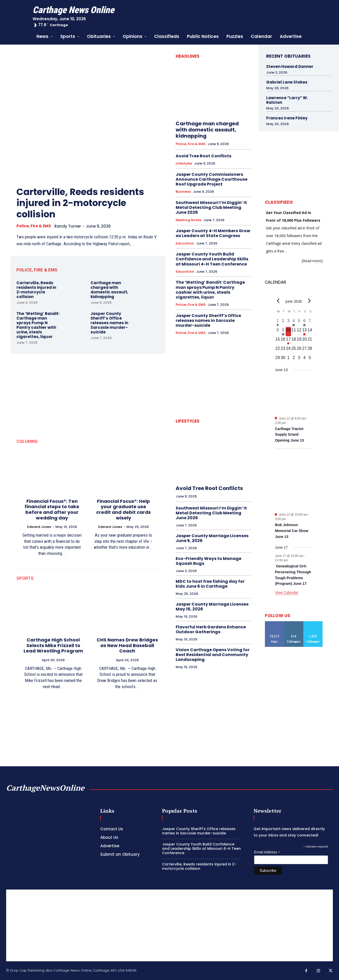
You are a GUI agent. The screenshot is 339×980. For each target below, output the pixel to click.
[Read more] (312, 261)
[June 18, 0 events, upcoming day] (294, 341)
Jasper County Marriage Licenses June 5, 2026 (212, 538)
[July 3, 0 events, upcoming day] (299, 359)
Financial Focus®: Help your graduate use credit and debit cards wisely (123, 509)
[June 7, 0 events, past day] (310, 322)
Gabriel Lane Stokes (287, 82)
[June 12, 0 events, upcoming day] (299, 332)
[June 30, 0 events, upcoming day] (283, 359)
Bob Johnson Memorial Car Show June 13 (292, 531)
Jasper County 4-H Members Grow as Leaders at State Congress (213, 233)
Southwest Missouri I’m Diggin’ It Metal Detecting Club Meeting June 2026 (211, 207)
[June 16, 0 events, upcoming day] (283, 341)
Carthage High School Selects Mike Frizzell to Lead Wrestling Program (53, 645)
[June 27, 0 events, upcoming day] (305, 350)
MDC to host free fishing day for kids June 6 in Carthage (210, 584)
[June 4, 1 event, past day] (294, 322)
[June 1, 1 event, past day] (278, 322)
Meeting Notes (188, 220)
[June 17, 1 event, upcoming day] (288, 341)
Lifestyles (184, 164)
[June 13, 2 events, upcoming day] (305, 332)
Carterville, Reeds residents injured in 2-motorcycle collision (82, 203)
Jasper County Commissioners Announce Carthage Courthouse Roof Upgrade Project (212, 179)
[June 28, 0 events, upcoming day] (310, 350)
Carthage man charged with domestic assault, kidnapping (109, 289)
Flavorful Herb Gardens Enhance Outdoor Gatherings (211, 629)
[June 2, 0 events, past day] (283, 322)
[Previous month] (278, 301)
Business (183, 192)
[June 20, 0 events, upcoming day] (305, 341)
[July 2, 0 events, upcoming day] (294, 359)
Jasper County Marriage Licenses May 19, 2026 (212, 607)
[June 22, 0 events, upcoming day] (278, 350)
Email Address (267, 852)
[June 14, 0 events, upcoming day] (310, 332)
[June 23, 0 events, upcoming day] (283, 350)
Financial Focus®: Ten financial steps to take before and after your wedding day (52, 509)
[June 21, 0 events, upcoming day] (310, 341)
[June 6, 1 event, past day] (305, 322)
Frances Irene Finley (287, 118)
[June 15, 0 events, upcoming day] (278, 341)
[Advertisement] (169, 925)
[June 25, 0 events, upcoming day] (294, 350)
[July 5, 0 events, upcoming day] (310, 359)
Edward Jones (39, 527)
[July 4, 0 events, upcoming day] (305, 359)
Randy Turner (68, 226)
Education (185, 243)
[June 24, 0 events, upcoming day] (288, 350)
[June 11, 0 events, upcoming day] (294, 332)
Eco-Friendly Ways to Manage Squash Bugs (208, 561)
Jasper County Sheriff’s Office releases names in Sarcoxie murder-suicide (109, 323)
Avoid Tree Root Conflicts (203, 156)
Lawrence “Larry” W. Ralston (287, 100)
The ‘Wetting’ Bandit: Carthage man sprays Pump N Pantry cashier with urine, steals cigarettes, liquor (38, 325)
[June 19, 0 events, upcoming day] (299, 341)
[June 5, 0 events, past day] (299, 322)
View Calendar (287, 593)
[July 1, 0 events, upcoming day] (288, 359)
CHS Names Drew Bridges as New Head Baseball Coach (127, 645)
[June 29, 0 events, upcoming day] (278, 359)
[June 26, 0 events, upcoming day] (299, 350)
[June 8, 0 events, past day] (278, 332)
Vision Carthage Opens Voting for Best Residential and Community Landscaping (213, 655)
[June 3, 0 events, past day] (288, 322)
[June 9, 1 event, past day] (283, 332)
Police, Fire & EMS (34, 226)
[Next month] (309, 301)
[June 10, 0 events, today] (288, 332)
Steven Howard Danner (290, 67)
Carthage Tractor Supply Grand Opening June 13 (289, 435)
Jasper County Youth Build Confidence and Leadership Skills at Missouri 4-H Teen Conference (212, 259)
